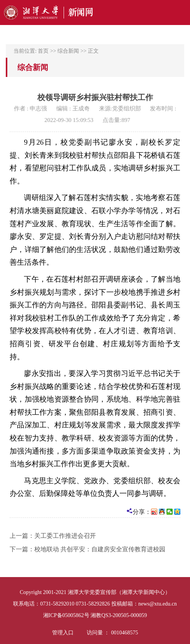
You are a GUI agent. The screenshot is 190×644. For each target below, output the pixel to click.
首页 (43, 51)
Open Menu (180, 13)
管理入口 (63, 633)
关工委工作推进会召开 (65, 536)
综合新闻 (68, 51)
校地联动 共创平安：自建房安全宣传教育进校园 (100, 549)
